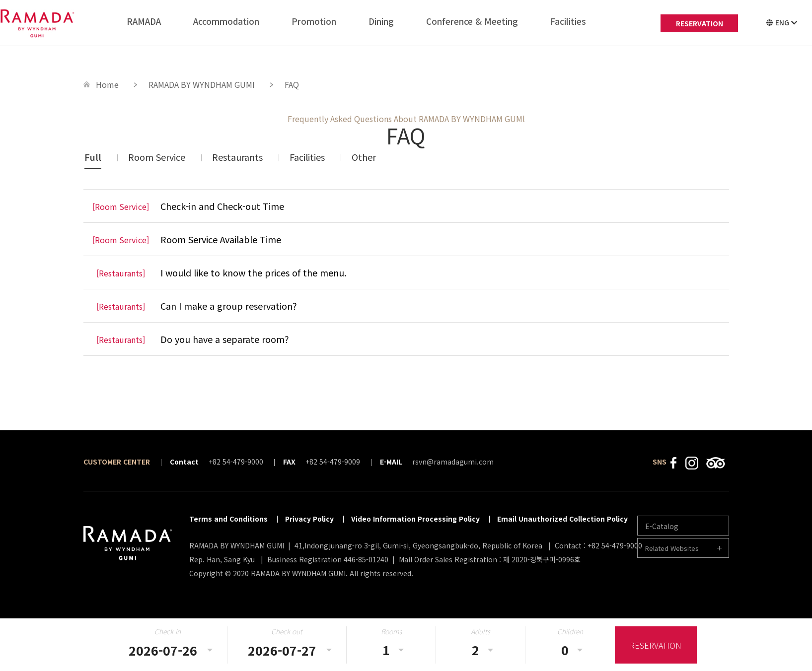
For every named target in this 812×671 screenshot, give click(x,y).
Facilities (568, 21)
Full (93, 157)
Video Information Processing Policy (415, 519)
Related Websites (672, 548)
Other (364, 157)
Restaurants (237, 157)
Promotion (314, 21)
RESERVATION (700, 23)
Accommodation (226, 21)
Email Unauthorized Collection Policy (562, 519)
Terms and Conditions (228, 519)
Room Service (157, 157)
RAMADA (144, 21)
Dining (381, 21)
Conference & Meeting (472, 21)
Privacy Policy (309, 519)
